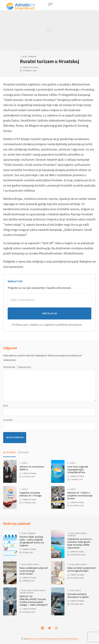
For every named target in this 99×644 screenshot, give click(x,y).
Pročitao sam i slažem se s (45, 325)
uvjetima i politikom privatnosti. (63, 325)
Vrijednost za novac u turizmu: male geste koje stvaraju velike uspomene (80, 543)
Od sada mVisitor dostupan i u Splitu (78, 595)
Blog (25, 57)
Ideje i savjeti (81, 533)
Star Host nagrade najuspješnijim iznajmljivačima (78, 469)
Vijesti (25, 463)
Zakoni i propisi (26, 593)
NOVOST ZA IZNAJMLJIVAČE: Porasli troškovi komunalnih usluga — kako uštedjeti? (34, 601)
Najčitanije (10, 452)
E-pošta (8, 420)
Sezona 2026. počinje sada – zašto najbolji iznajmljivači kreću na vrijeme (32, 541)
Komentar (17, 367)
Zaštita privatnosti (50, 639)
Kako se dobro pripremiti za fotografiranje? (82, 569)
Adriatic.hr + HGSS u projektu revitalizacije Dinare (80, 495)
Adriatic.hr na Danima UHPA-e (32, 468)
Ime (6, 405)
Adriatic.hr (34, 639)
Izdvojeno (23, 452)
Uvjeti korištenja (70, 639)
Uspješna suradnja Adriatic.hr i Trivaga (31, 494)
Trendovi (32, 57)
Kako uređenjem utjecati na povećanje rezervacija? (34, 571)
